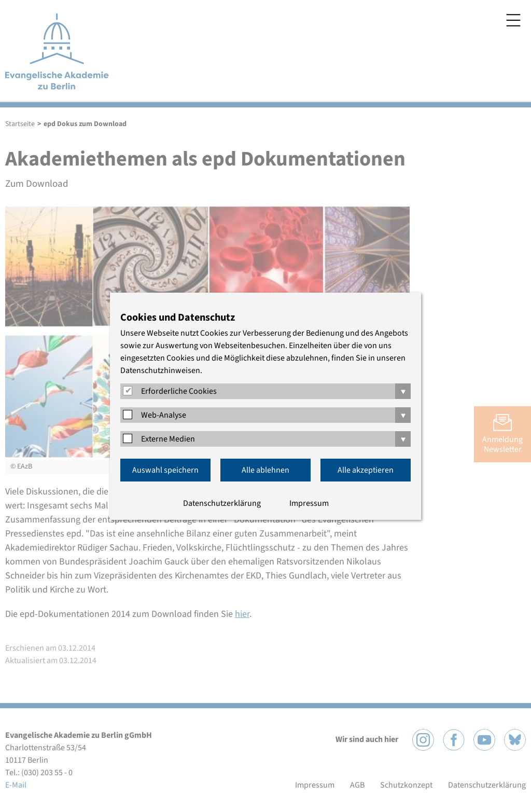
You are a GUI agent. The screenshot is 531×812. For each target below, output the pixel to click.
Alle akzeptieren (366, 470)
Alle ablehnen (265, 470)
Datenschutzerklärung (222, 503)
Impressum (309, 503)
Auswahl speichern (165, 470)
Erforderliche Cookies (179, 391)
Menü (513, 20)
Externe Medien (168, 439)
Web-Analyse (164, 415)
